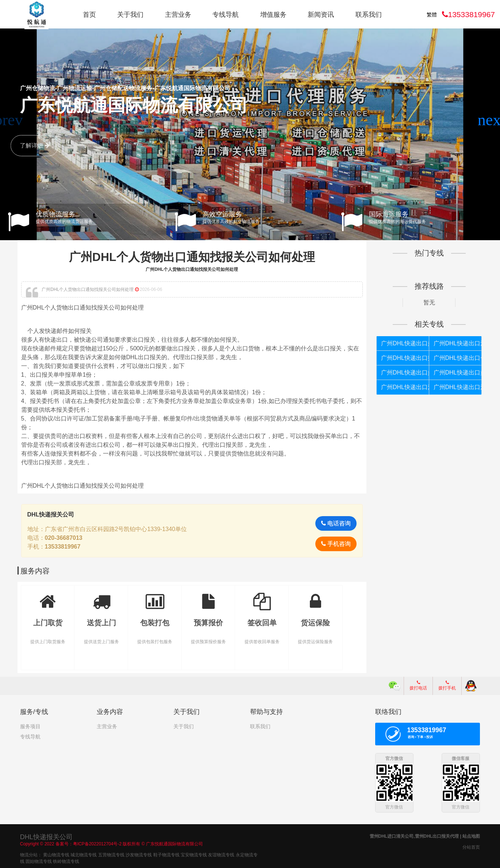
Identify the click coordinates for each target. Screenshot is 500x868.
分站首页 (471, 846)
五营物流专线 (111, 854)
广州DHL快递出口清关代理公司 (455, 343)
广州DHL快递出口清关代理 (403, 387)
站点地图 (471, 835)
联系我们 (369, 15)
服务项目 (30, 726)
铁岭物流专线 (66, 860)
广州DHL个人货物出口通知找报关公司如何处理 (193, 257)
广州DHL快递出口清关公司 (455, 387)
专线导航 (226, 15)
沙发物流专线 (139, 854)
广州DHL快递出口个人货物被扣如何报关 (455, 358)
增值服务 (273, 15)
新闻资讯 (321, 15)
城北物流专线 (84, 854)
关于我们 (130, 15)
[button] (491, 120)
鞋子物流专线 (166, 854)
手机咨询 (334, 543)
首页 (89, 15)
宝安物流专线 (194, 854)
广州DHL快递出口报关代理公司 (403, 358)
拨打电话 (418, 685)
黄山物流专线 (56, 854)
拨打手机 (447, 685)
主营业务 (178, 15)
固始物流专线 (39, 860)
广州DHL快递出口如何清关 (403, 372)
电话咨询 (334, 523)
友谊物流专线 (221, 854)
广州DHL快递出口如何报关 (403, 343)
